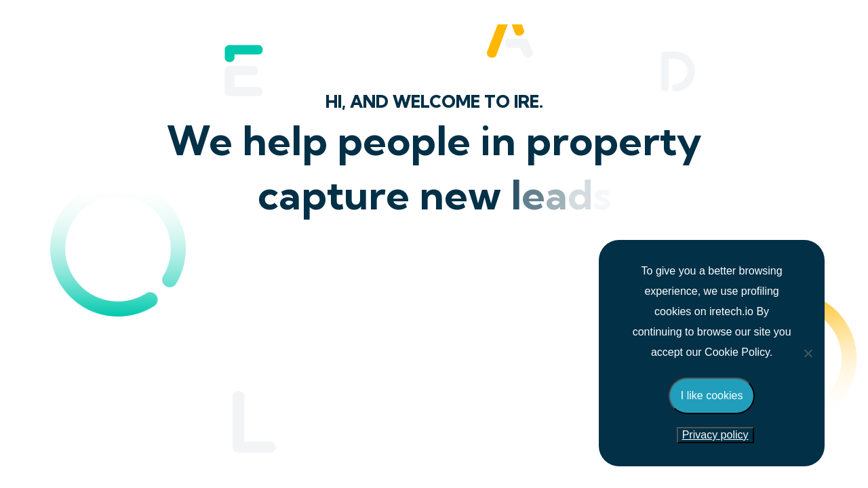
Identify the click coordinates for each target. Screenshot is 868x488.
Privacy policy (715, 435)
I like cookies (712, 395)
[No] (808, 353)
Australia (434, 404)
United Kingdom (434, 277)
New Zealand (434, 340)
